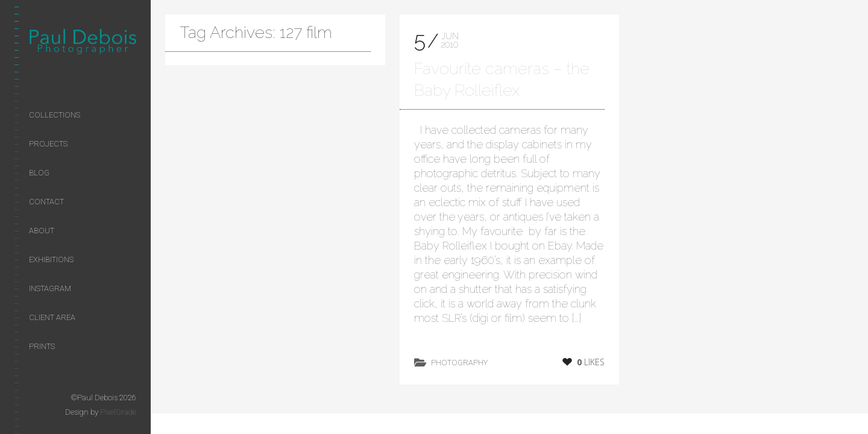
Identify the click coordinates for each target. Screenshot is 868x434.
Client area (52, 317)
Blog (39, 173)
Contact (46, 202)
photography (459, 363)
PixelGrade (118, 412)
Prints (42, 346)
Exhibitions (51, 259)
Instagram (50, 288)
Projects (48, 144)
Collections (55, 115)
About (42, 231)
